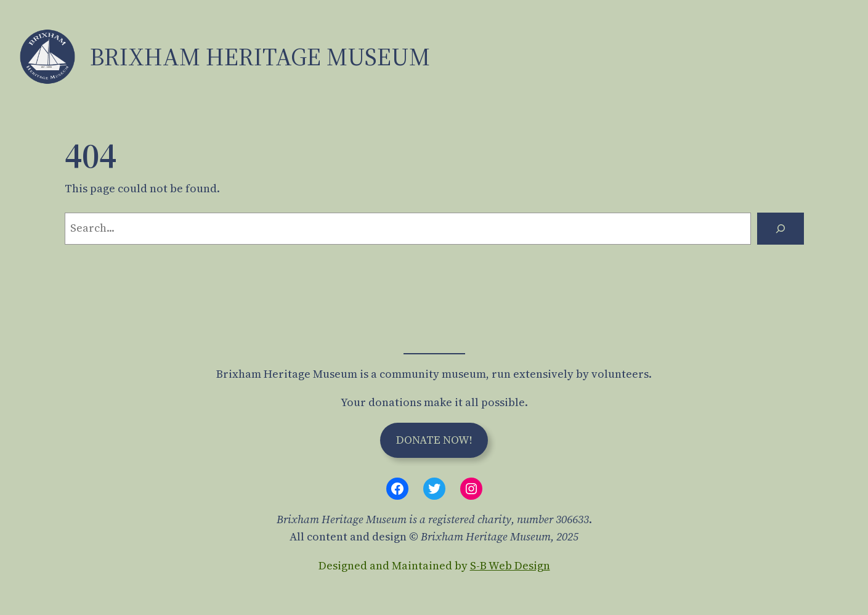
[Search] (781, 229)
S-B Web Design (510, 565)
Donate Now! (434, 440)
